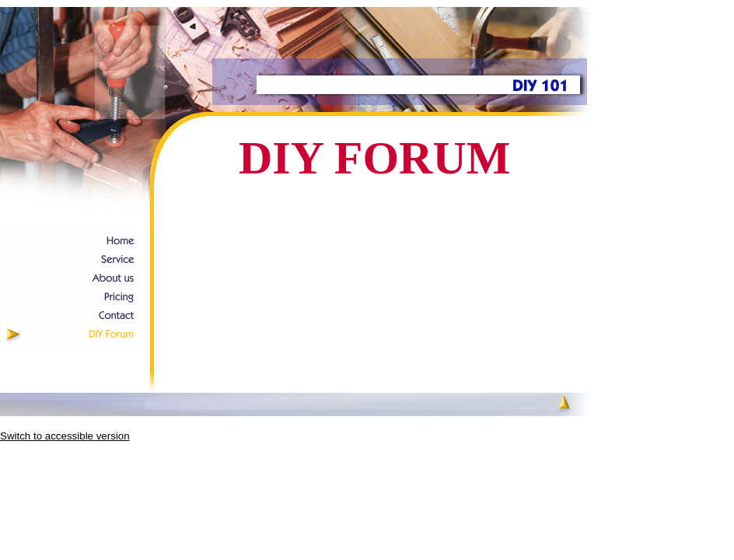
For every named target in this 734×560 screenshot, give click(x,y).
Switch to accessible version (65, 436)
